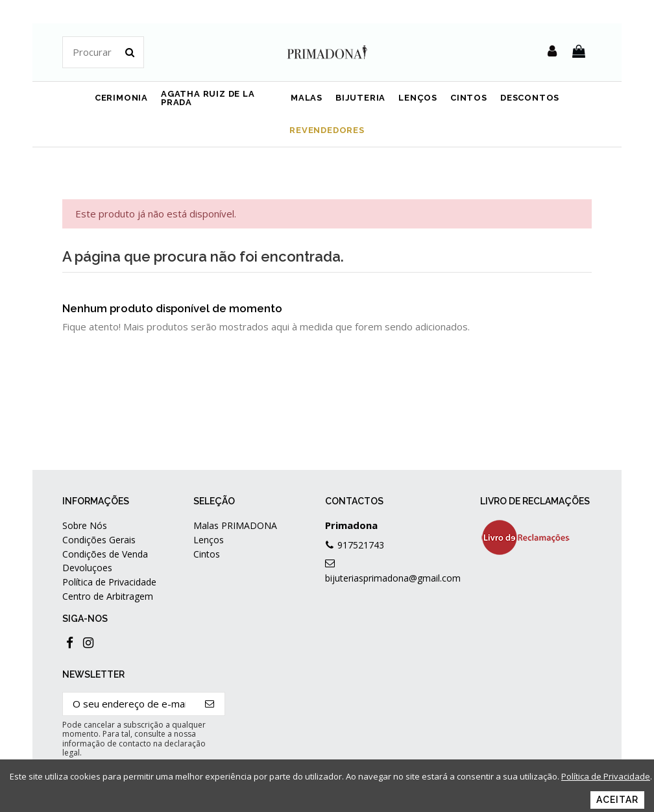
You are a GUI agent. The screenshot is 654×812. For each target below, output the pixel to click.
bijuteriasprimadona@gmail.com (393, 578)
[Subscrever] (210, 704)
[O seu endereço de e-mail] (129, 704)
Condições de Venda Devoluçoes (105, 561)
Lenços (209, 540)
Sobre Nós (85, 525)
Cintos (207, 554)
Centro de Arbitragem (108, 596)
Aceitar (617, 800)
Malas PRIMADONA (235, 525)
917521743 (361, 545)
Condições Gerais (99, 540)
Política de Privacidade (109, 582)
